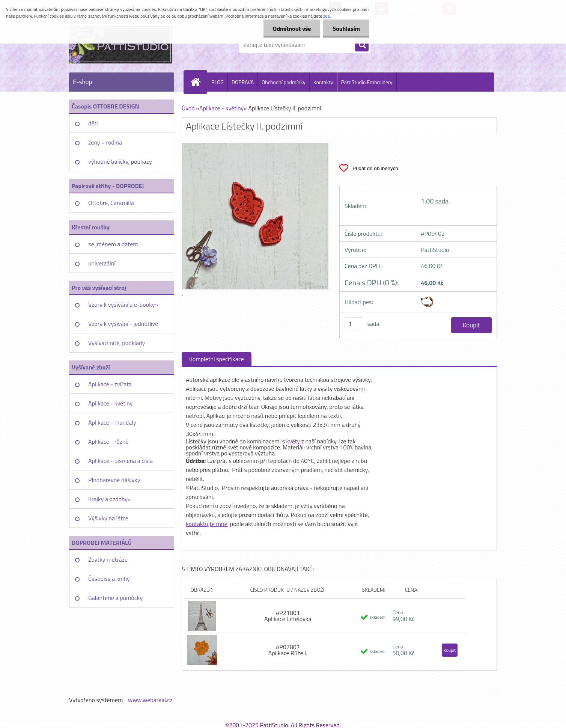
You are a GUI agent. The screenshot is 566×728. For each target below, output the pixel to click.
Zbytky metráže (108, 559)
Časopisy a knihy (109, 579)
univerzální (102, 263)
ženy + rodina (105, 142)
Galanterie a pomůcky (115, 598)
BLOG (218, 82)
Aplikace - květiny (110, 403)
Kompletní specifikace (217, 359)
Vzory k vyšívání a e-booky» (123, 304)
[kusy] (354, 324)
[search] (362, 45)
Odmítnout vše (292, 29)
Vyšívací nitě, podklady (117, 343)
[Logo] (121, 45)
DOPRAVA (243, 82)
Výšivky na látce (108, 518)
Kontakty (323, 82)
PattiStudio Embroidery (367, 82)
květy (293, 441)
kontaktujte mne (207, 524)
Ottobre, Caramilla (111, 203)
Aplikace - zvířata (110, 384)
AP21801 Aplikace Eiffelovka (288, 616)
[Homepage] (199, 82)
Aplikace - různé (108, 442)
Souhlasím (346, 29)
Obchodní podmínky (284, 82)
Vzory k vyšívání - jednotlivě (123, 324)
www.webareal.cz (150, 700)
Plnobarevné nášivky (114, 480)
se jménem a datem (113, 244)
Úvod (188, 108)
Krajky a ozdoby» (110, 499)
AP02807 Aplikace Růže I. (288, 650)
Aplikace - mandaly (112, 422)
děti (93, 123)
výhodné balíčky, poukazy (120, 161)
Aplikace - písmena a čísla (120, 461)
